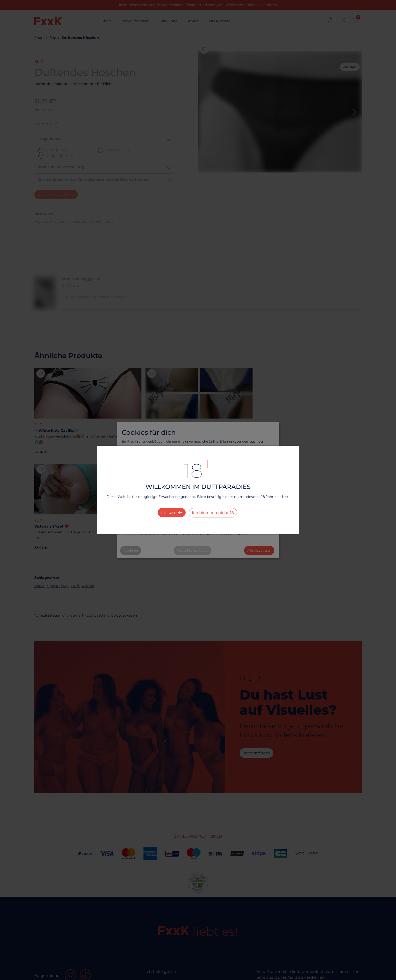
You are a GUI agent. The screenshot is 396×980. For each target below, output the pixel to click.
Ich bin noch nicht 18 (213, 513)
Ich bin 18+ (172, 513)
